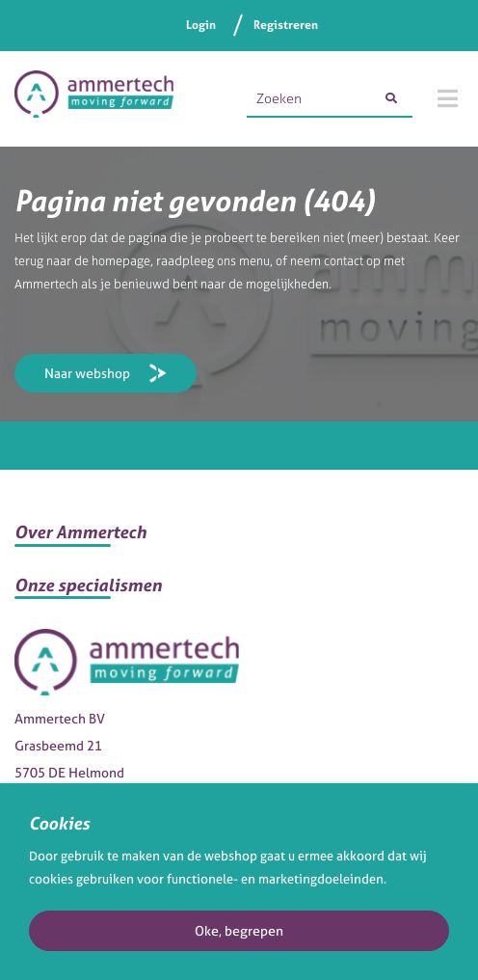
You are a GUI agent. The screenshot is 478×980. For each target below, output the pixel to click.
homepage (121, 261)
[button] (239, 540)
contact (344, 261)
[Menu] (448, 98)
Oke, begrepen (239, 930)
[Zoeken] (391, 98)
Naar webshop (87, 373)
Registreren (286, 25)
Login (201, 25)
